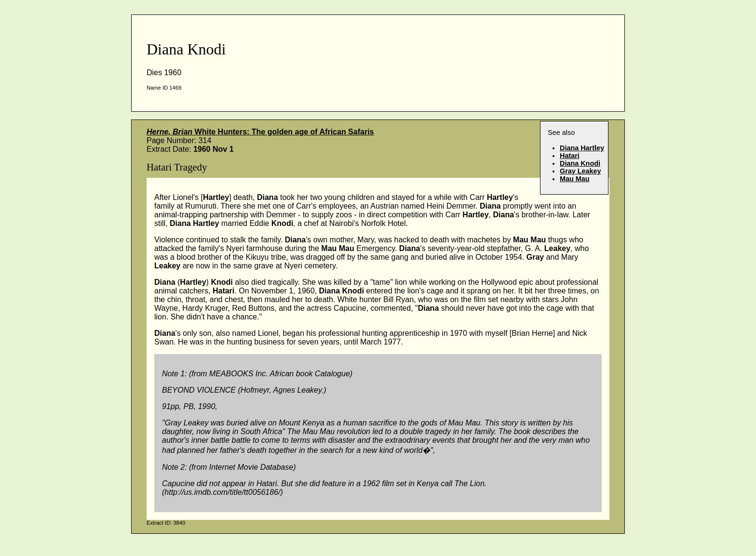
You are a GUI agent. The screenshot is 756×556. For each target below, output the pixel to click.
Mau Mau (575, 179)
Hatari (570, 156)
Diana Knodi (580, 163)
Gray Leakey (580, 171)
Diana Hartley (582, 148)
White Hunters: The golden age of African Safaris (260, 132)
